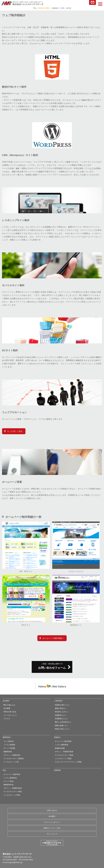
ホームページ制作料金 (12, 774)
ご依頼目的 (58, 701)
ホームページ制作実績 (63, 741)
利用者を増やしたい (62, 705)
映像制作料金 (9, 785)
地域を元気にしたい (62, 729)
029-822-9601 (44, 8)
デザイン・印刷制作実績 (64, 752)
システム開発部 (9, 745)
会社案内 (6, 701)
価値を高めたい (61, 708)
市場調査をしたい (62, 719)
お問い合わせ (92, 2)
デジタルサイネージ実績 (64, 755)
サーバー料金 (9, 781)
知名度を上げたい (62, 712)
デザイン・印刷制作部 (12, 755)
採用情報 (57, 770)
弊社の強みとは (9, 705)
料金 (4, 770)
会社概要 (7, 708)
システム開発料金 (10, 778)
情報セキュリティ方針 (52, 828)
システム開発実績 (62, 745)
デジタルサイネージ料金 (13, 792)
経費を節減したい (62, 726)
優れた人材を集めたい (63, 722)
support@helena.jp (15, 862)
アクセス (7, 719)
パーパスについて (10, 715)
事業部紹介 (7, 737)
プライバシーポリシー (52, 822)
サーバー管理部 (9, 748)
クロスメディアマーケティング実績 (68, 762)
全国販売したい (61, 715)
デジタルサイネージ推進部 (14, 759)
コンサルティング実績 (63, 759)
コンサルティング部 (11, 762)
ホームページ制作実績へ (53, 638)
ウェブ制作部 (9, 741)
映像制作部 (8, 752)
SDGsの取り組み (10, 712)
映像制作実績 (60, 748)
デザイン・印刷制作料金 (13, 788)
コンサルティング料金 (12, 795)
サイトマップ (52, 834)
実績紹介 (57, 737)
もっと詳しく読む (15, 431)
